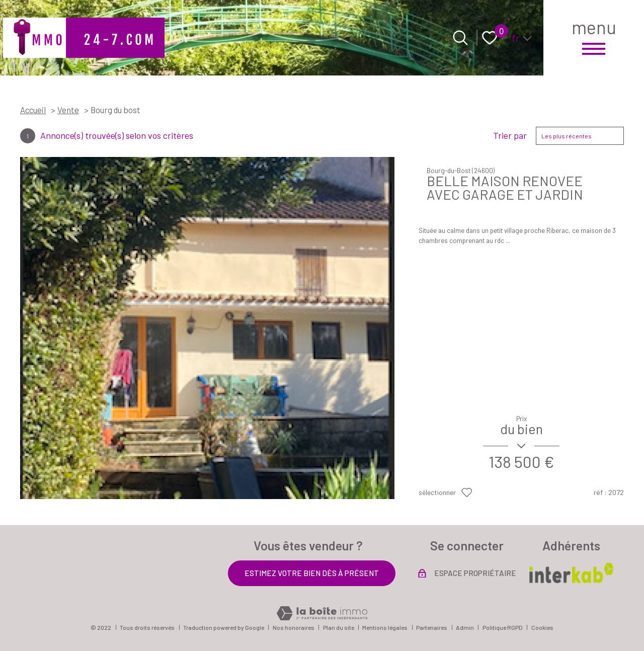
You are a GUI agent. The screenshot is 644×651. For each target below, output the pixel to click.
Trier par (510, 136)
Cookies (542, 627)
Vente (68, 110)
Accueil (33, 110)
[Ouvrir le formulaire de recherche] (460, 38)
